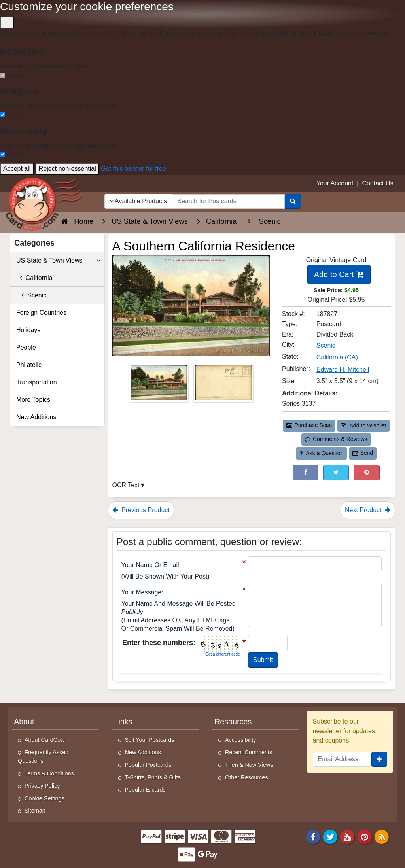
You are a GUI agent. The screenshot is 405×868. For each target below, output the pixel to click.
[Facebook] (313, 836)
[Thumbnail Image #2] (223, 385)
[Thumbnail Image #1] (159, 385)
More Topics (33, 400)
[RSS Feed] (382, 836)
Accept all (17, 169)
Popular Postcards (148, 765)
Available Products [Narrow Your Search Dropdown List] (138, 201)
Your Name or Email (150, 565)
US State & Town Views (58, 261)
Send (363, 453)
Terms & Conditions (49, 773)
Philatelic (29, 365)
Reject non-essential (67, 169)
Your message (142, 592)
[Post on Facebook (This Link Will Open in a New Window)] (306, 473)
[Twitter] (330, 836)
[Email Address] (342, 759)
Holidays (28, 330)
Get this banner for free (133, 169)
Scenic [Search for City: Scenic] (326, 345)
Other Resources (247, 777)
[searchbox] (228, 201)
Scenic (31, 295)
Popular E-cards (145, 790)
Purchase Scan (309, 425)
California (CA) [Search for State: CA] (337, 357)
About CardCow (45, 740)
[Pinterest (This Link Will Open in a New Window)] (367, 473)
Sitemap (35, 811)
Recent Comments (249, 752)
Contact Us (378, 183)
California (34, 278)
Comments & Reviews (336, 439)
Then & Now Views (249, 765)
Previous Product (141, 510)
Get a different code (223, 654)
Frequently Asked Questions (43, 756)
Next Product (368, 510)
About (24, 722)
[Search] (293, 201)
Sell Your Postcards (150, 740)
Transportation (37, 382)
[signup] (379, 759)
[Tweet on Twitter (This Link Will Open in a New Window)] (336, 473)
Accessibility (240, 740)
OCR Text (126, 485)
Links (123, 722)
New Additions (36, 417)
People (26, 347)
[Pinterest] (365, 836)
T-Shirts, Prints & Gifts (153, 777)
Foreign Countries (41, 313)
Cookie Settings (44, 798)
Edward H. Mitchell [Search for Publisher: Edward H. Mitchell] (343, 370)
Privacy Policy (42, 786)
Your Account (335, 183)
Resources (233, 722)
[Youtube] (348, 836)
